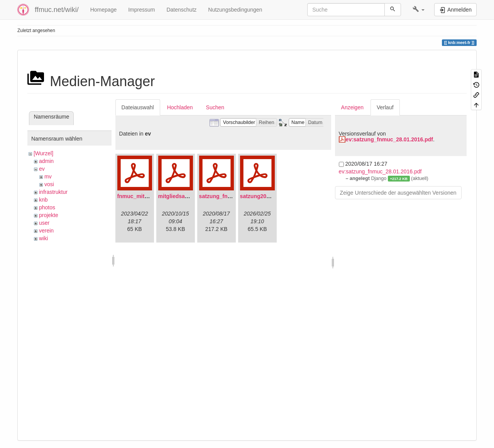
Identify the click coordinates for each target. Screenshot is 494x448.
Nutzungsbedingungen (235, 10)
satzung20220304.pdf (267, 196)
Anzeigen (352, 107)
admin (46, 161)
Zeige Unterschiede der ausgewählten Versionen (398, 193)
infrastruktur (53, 192)
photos (47, 207)
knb (43, 200)
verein (46, 231)
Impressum (141, 10)
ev (42, 169)
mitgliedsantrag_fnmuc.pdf (193, 196)
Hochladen (180, 107)
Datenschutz (181, 10)
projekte (49, 215)
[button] (419, 10)
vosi (49, 184)
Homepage (104, 10)
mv (48, 176)
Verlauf (385, 107)
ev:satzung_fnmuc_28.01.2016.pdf (389, 139)
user (44, 223)
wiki (43, 238)
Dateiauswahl (138, 107)
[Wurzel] (43, 153)
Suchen (215, 107)
